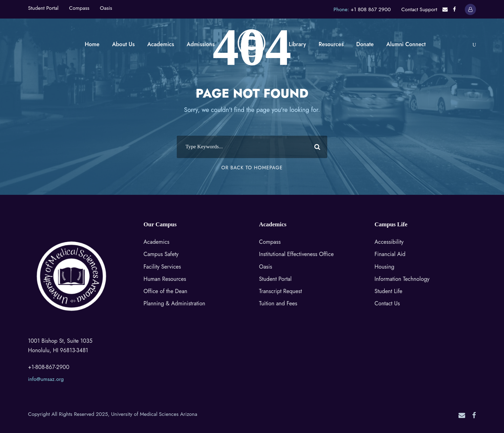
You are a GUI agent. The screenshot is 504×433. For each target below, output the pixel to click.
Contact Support (419, 9)
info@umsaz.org (46, 379)
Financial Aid (390, 254)
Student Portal (43, 8)
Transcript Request (281, 291)
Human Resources (165, 279)
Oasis (106, 8)
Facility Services (162, 267)
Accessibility (389, 242)
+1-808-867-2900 (49, 367)
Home (92, 44)
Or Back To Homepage (252, 168)
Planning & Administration (174, 303)
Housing (384, 267)
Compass (79, 8)
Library (297, 44)
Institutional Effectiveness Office (296, 254)
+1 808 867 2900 (371, 9)
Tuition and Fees (278, 303)
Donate (365, 44)
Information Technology (402, 279)
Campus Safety (161, 254)
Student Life (388, 291)
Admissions (201, 44)
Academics (161, 44)
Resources (331, 44)
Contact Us (387, 303)
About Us (123, 44)
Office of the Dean (165, 291)
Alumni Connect (406, 44)
